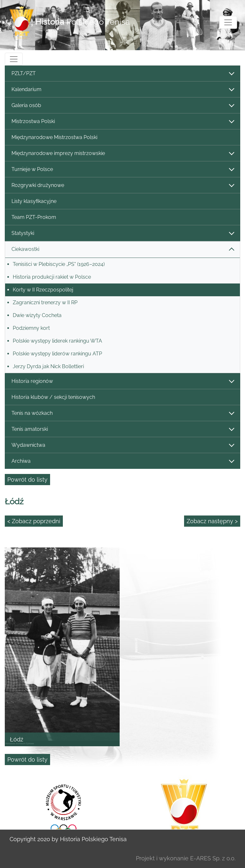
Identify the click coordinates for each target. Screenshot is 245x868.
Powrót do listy (27, 480)
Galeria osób (122, 106)
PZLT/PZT (122, 74)
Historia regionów (122, 381)
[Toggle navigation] (228, 22)
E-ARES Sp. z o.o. (213, 858)
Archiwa (122, 461)
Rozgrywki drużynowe (122, 186)
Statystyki (122, 233)
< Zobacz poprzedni (34, 521)
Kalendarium (122, 90)
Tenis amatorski (122, 429)
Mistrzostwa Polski (122, 122)
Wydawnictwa (122, 445)
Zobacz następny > (212, 521)
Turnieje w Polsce (122, 170)
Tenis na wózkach (122, 413)
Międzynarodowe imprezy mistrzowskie (122, 154)
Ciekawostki (122, 249)
